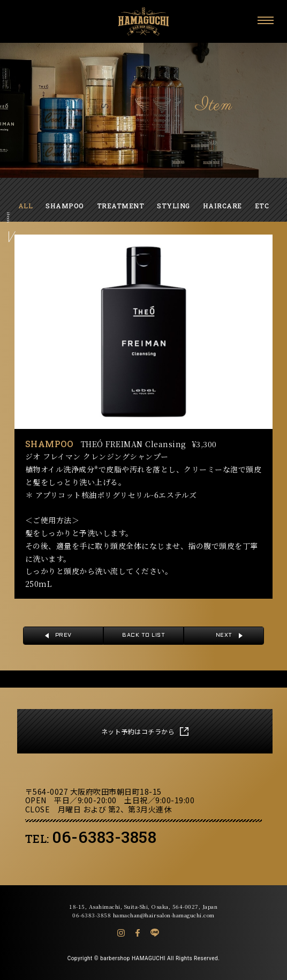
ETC (262, 206)
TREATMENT (121, 206)
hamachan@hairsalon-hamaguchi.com (164, 915)
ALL (26, 206)
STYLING (173, 206)
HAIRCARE (222, 206)
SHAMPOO (65, 206)
